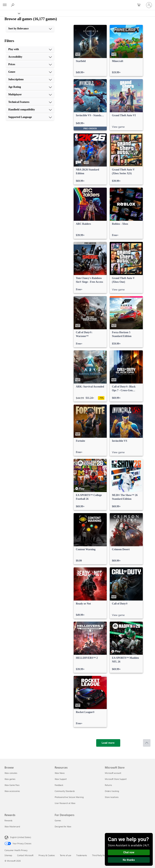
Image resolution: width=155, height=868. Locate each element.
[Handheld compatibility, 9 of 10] (30, 110)
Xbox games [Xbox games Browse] (10, 779)
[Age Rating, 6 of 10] (30, 87)
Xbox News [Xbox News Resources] (60, 773)
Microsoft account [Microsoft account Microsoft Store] (113, 773)
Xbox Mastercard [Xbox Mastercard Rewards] (12, 826)
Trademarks (82, 855)
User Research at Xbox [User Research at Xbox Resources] (65, 803)
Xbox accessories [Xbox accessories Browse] (12, 791)
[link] (90, 50)
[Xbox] (10, 13)
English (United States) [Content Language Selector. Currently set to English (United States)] (21, 837)
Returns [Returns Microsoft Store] (108, 785)
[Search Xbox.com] (13, 5)
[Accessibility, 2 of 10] (30, 57)
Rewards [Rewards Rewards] (8, 820)
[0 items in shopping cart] (140, 5)
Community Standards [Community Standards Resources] (65, 791)
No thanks (129, 860)
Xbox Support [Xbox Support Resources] (61, 779)
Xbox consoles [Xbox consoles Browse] (11, 773)
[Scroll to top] (147, 743)
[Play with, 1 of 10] (30, 49)
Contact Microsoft (25, 855)
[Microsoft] (77, 3)
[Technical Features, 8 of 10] (30, 102)
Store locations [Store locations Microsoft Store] (112, 797)
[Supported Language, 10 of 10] (30, 117)
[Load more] (108, 743)
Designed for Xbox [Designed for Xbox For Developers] (63, 826)
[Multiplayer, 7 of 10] (30, 95)
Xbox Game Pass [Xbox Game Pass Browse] (12, 785)
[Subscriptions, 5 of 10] (30, 79)
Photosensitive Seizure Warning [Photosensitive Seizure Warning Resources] (69, 797)
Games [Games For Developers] (58, 820)
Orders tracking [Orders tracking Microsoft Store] (112, 791)
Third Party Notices (101, 855)
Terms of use (66, 855)
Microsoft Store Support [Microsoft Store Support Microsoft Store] (116, 779)
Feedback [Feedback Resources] (59, 785)
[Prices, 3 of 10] (30, 64)
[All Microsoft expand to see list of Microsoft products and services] (5, 5)
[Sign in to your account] (149, 5)
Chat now (129, 852)
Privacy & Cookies (47, 855)
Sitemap (8, 855)
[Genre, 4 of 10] (30, 72)
